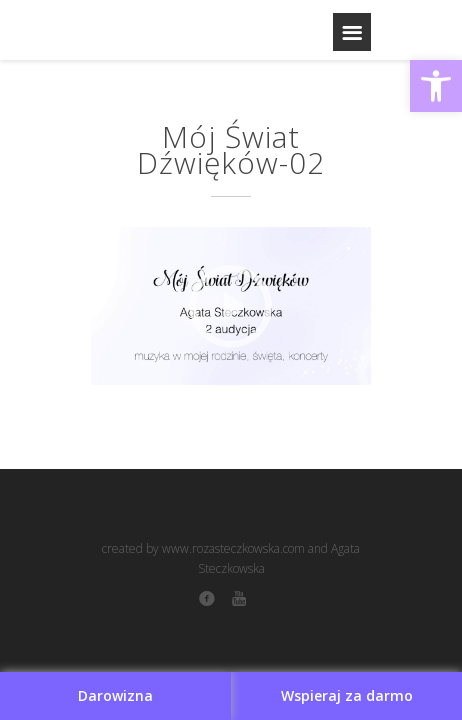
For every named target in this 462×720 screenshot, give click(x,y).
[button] (436, 86)
